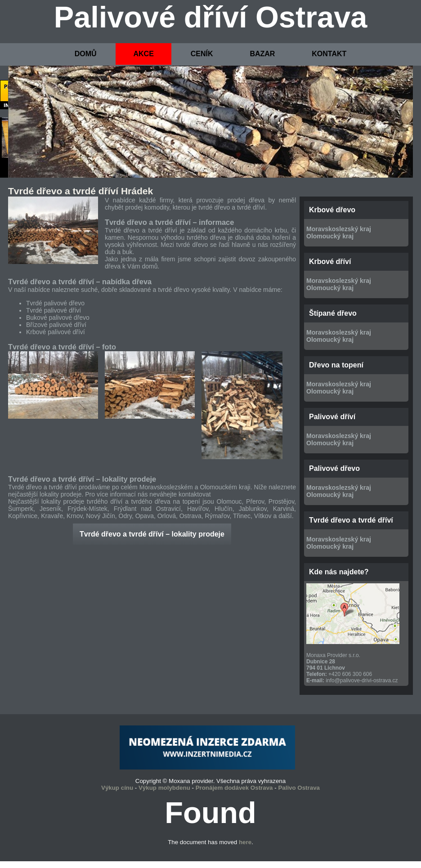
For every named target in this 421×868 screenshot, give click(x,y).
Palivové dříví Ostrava (211, 17)
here (245, 842)
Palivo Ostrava (299, 788)
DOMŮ (86, 54)
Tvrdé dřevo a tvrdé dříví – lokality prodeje (152, 534)
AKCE (143, 54)
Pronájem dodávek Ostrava (234, 788)
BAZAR (262, 54)
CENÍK (202, 54)
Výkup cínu (117, 788)
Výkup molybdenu (164, 788)
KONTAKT (329, 54)
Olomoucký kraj (330, 236)
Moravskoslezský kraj (339, 229)
